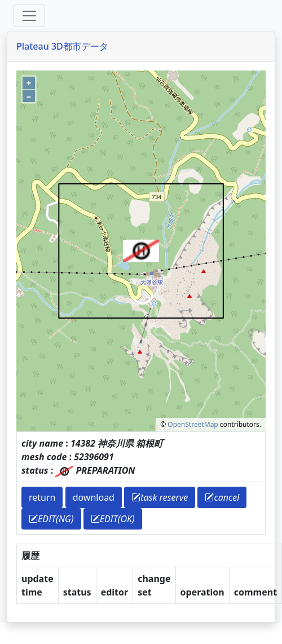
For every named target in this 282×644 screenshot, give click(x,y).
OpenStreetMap (193, 424)
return (42, 497)
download (94, 497)
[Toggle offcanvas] (29, 16)
